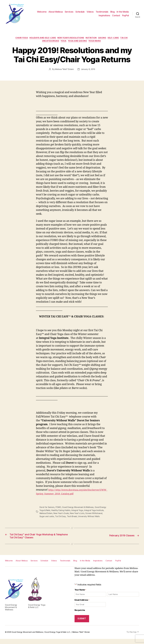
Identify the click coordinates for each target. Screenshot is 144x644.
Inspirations (104, 15)
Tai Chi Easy (72, 517)
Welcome (42, 12)
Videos (90, 12)
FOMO (59, 508)
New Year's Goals (70, 514)
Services (69, 12)
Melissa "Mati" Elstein (64, 70)
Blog (113, 12)
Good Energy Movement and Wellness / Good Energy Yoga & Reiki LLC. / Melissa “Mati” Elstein (51, 637)
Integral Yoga (85, 511)
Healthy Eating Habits (69, 511)
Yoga (63, 42)
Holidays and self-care (41, 38)
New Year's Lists (87, 514)
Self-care (117, 38)
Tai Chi (128, 38)
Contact (116, 15)
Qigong (104, 38)
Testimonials (102, 12)
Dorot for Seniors (47, 508)
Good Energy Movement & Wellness (79, 508)
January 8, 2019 (88, 70)
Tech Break (84, 517)
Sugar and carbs (58, 517)
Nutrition (92, 38)
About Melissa (56, 12)
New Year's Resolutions (70, 38)
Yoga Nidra (97, 42)
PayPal (125, 15)
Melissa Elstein (55, 514)
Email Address (82, 605)
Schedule (80, 12)
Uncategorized (49, 42)
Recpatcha (80, 615)
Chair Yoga (18, 38)
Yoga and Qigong (79, 42)
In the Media (123, 12)
